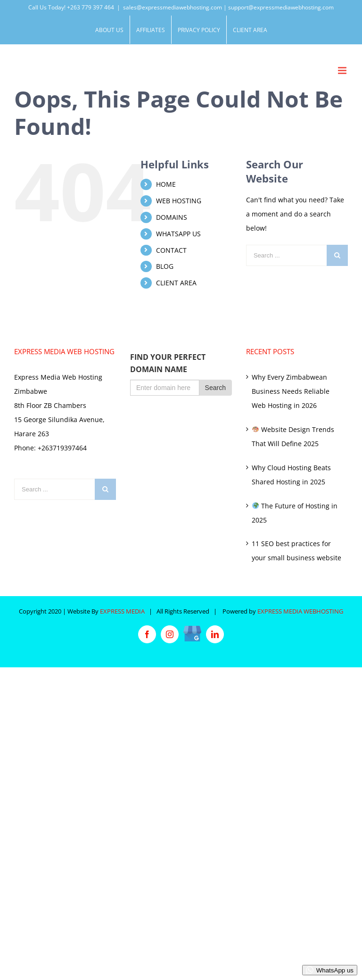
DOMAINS (172, 217)
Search (215, 388)
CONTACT (171, 250)
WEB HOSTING (179, 201)
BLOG (165, 266)
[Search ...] (286, 255)
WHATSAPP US (178, 234)
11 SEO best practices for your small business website (296, 551)
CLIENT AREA (176, 283)
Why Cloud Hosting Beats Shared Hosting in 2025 (291, 475)
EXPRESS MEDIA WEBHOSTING (300, 611)
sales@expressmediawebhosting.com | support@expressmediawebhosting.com (228, 7)
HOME (166, 184)
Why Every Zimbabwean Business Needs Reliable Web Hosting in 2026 (291, 391)
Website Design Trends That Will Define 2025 (293, 436)
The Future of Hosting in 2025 (295, 513)
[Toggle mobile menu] (343, 71)
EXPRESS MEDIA (122, 611)
